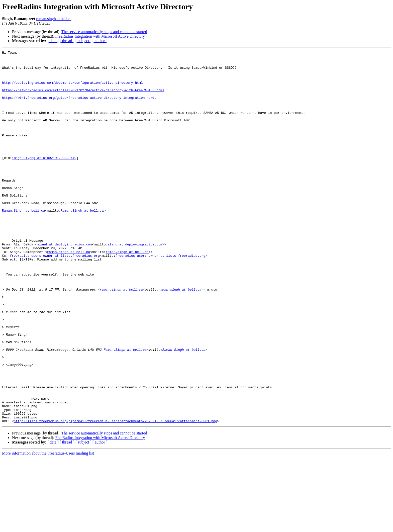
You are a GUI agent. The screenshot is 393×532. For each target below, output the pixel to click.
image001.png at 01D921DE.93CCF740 (44, 180)
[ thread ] (67, 41)
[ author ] (100, 41)
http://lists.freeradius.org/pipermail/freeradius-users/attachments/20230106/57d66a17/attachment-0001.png (115, 495)
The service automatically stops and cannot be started (104, 32)
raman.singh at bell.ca (54, 19)
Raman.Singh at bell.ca (24, 243)
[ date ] (53, 41)
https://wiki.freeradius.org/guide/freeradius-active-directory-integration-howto (79, 107)
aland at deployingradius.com (64, 283)
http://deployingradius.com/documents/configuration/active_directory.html (72, 89)
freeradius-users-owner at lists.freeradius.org (55, 297)
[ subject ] (83, 41)
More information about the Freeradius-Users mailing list (48, 528)
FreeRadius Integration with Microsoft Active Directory (100, 36)
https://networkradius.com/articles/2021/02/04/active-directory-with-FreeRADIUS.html (83, 98)
